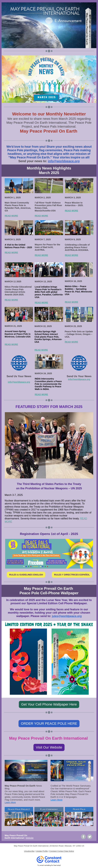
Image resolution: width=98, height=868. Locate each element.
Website (30, 838)
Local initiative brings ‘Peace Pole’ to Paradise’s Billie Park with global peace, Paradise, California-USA (49, 292)
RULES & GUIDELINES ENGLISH (26, 575)
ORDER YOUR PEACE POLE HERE (49, 724)
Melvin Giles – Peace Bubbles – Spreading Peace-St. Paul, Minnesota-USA (79, 290)
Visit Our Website (49, 747)
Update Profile (42, 851)
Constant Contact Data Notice (62, 851)
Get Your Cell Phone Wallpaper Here (49, 704)
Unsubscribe (29, 851)
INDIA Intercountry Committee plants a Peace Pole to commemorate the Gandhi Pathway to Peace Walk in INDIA (48, 384)
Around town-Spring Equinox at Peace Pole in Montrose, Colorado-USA (18, 334)
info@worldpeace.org (64, 161)
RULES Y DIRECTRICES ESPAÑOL (72, 575)
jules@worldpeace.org (67, 616)
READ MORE (11, 216)
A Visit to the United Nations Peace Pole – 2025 (18, 246)
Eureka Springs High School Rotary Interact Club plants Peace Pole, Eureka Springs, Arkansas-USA (48, 337)
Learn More (10, 802)
